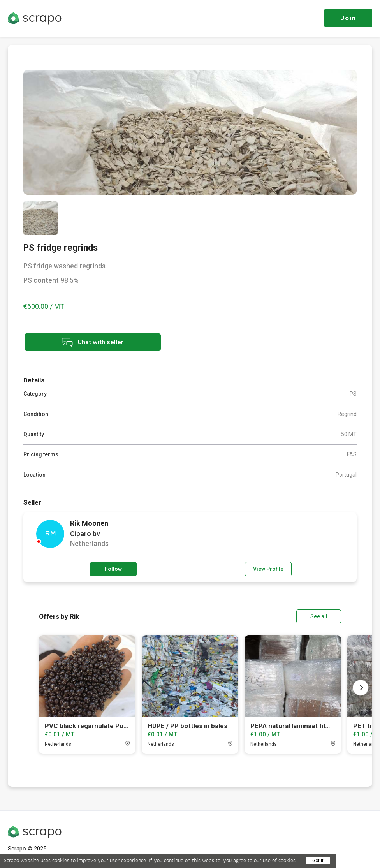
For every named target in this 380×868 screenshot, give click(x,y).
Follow (113, 569)
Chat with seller (93, 342)
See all (319, 616)
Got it (318, 861)
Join (348, 18)
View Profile (268, 569)
